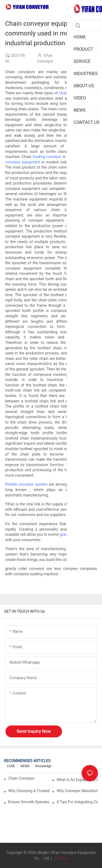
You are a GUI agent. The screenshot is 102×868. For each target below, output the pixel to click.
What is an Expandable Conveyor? (77, 780)
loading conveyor (47, 157)
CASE (11, 766)
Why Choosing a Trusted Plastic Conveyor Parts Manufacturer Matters (29, 791)
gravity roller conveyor (78, 534)
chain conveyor (72, 93)
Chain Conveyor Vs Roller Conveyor (22, 778)
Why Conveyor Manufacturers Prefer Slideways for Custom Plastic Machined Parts (77, 791)
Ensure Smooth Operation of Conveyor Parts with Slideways (29, 802)
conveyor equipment (23, 162)
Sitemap (60, 858)
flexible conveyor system (26, 484)
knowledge (43, 766)
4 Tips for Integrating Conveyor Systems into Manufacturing (77, 802)
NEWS (25, 766)
